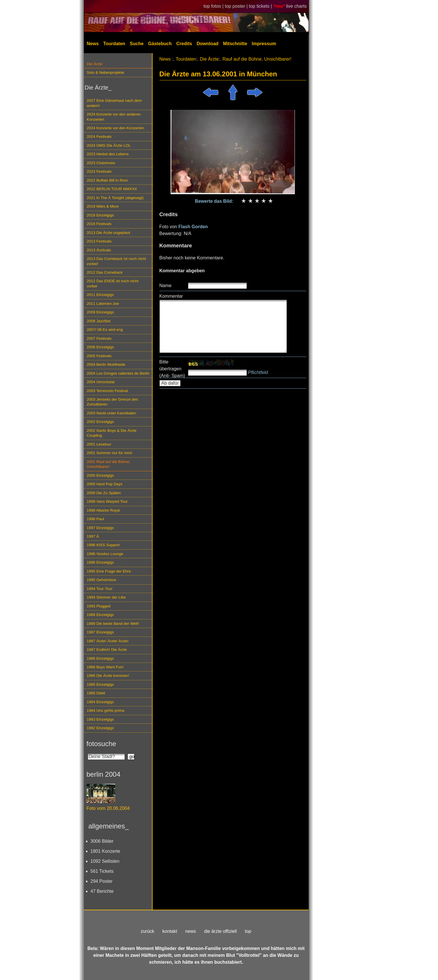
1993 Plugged (99, 606)
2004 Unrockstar (101, 382)
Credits (184, 44)
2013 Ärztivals (99, 250)
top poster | (237, 6)
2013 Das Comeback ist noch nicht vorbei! (117, 261)
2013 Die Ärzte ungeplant (109, 233)
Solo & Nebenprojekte (106, 72)
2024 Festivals (99, 137)
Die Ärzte (95, 64)
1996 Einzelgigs (100, 562)
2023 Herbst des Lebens (108, 154)
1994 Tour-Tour (100, 589)
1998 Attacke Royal (103, 510)
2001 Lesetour (99, 444)
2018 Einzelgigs (100, 215)
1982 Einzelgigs (100, 728)
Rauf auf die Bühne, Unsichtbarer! (257, 59)
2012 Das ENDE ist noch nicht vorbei (113, 283)
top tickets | (261, 6)
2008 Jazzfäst (99, 321)
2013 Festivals (99, 241)
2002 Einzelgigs (100, 422)
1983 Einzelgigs (100, 719)
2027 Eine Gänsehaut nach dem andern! (114, 103)
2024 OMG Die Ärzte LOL (109, 145)
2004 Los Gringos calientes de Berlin (118, 373)
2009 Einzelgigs (100, 312)
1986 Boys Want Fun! (105, 667)
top (248, 931)
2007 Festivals (99, 338)
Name (166, 286)
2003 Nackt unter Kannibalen (112, 413)
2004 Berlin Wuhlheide (106, 364)
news (190, 931)
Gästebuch (160, 44)
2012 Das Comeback (105, 272)
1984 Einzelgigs (100, 702)
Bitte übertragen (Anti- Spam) (172, 369)
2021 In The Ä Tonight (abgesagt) (115, 198)
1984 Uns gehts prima (106, 710)
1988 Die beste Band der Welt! (113, 624)
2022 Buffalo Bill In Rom (107, 180)
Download (207, 44)
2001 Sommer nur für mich (110, 453)
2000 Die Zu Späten (104, 493)
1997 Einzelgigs (100, 528)
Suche (137, 44)
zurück (148, 931)
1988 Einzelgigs (100, 615)
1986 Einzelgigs (100, 658)
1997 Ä (93, 536)
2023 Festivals (99, 171)
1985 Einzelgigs (100, 684)
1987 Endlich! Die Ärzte (107, 650)
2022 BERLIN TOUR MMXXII (112, 189)
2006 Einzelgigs (100, 347)
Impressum (264, 44)
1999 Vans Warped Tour (107, 501)
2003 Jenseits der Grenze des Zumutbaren (112, 402)
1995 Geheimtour (102, 580)
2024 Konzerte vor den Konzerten (116, 128)
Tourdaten (114, 44)
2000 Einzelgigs (100, 475)
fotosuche (101, 744)
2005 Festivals (99, 356)
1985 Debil (96, 693)
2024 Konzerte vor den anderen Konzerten (114, 117)
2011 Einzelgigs (100, 295)
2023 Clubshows (101, 163)
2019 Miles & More (103, 206)
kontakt (170, 931)
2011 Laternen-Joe (103, 304)
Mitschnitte (235, 44)
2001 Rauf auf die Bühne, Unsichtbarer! (109, 464)
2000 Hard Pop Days (105, 484)
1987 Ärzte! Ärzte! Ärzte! (108, 641)
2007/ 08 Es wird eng (105, 330)
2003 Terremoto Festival (107, 391)
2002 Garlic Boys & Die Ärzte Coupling (112, 433)
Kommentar (171, 296)
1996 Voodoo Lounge (105, 554)
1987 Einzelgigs (100, 632)
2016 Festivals (99, 224)
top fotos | (214, 6)
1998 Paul (96, 519)
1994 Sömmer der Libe (106, 597)
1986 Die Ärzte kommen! (108, 676)
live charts (296, 6)
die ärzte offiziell (220, 931)
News (93, 44)
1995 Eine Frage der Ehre (109, 571)
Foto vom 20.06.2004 (108, 808)
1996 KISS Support (103, 545)
